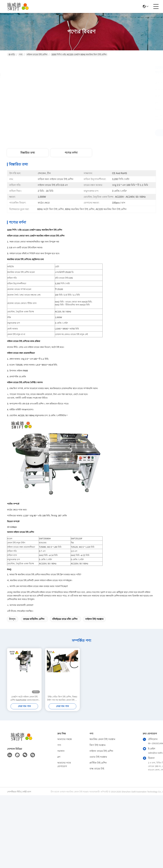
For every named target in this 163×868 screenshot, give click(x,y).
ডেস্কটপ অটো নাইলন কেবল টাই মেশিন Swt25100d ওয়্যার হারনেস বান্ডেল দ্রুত (24, 699)
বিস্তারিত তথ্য (28, 153)
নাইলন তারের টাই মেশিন (37, 54)
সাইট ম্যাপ (27, 792)
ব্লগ (59, 757)
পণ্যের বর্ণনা (71, 153)
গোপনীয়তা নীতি (14, 792)
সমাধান (61, 751)
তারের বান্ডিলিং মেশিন (34, 619)
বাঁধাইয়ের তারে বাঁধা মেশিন (65, 619)
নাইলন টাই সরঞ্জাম (94, 619)
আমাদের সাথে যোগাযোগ (64, 765)
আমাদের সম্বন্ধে (65, 739)
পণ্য (21, 54)
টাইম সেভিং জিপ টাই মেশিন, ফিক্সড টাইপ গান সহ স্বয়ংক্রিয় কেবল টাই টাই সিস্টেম (62, 699)
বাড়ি (12, 54)
